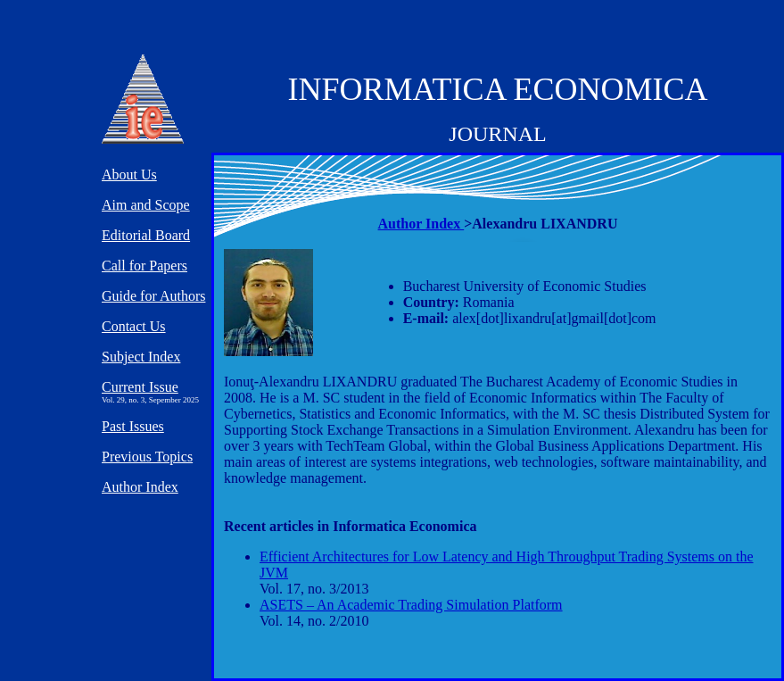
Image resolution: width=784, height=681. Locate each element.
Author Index (421, 224)
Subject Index (141, 357)
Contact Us (134, 326)
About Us (129, 174)
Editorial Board (146, 235)
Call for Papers (144, 266)
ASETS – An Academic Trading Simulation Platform (411, 605)
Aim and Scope (146, 205)
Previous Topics (147, 457)
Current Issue (140, 387)
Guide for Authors (153, 296)
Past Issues (133, 426)
